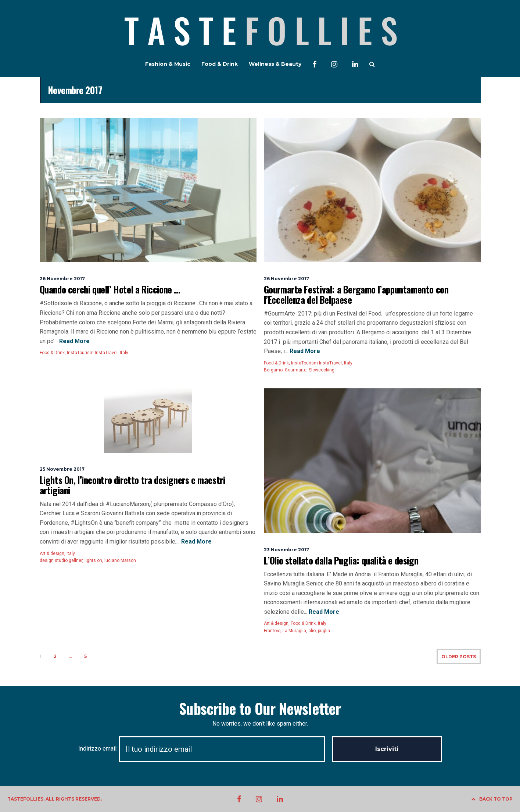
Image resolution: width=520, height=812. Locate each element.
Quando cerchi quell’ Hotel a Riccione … (110, 289)
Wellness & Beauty (275, 64)
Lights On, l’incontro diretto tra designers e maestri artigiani (132, 485)
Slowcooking (322, 370)
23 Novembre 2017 (286, 550)
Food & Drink (220, 64)
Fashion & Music (168, 64)
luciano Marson (120, 560)
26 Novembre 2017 (62, 279)
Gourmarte (296, 370)
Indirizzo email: (205, 749)
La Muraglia (294, 631)
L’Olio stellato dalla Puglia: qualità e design (341, 560)
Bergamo (273, 370)
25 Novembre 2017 (62, 469)
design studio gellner (61, 560)
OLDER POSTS (459, 657)
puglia (324, 631)
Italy (124, 353)
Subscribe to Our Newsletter (260, 708)
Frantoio (272, 631)
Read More (74, 341)
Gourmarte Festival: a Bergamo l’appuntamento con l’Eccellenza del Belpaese (356, 294)
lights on (93, 560)
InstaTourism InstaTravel (92, 353)
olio (312, 631)
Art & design (52, 553)
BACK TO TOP (492, 799)
